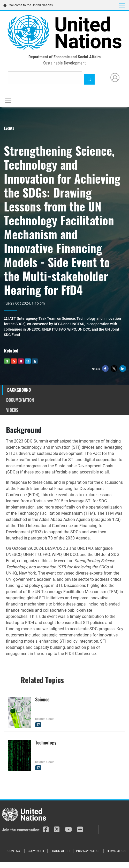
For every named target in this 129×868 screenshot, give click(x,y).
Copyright (36, 851)
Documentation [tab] (20, 400)
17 (35, 361)
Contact (15, 851)
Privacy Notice (88, 851)
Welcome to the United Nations (28, 5)
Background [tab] (19, 390)
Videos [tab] (12, 410)
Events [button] (9, 128)
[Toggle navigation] (122, 5)
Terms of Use (117, 851)
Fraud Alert (60, 851)
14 (28, 361)
